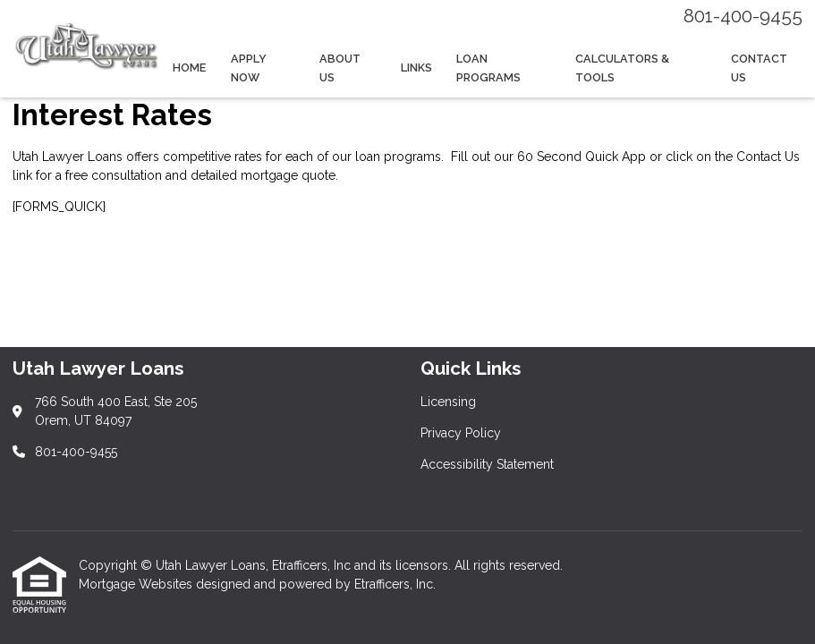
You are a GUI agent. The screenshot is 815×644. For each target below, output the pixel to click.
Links (416, 68)
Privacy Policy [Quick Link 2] (461, 433)
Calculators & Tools (622, 68)
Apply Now (249, 68)
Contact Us (759, 68)
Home (189, 68)
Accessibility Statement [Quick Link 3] (487, 464)
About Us (340, 68)
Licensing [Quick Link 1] (448, 402)
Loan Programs (488, 68)
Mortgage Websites (137, 584)
